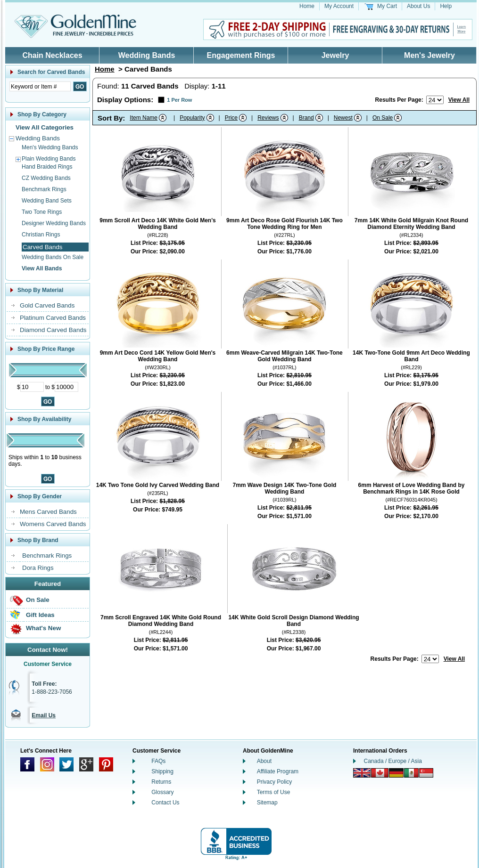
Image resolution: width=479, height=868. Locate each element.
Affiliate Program (278, 771)
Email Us (44, 715)
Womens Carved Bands (53, 524)
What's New (43, 628)
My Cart (387, 6)
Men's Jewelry (429, 55)
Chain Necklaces (52, 55)
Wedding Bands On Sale (53, 257)
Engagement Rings (241, 55)
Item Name (144, 118)
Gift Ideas (40, 615)
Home (307, 6)
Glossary (162, 792)
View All (459, 100)
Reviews (268, 118)
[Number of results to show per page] (435, 100)
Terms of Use (274, 792)
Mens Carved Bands (48, 512)
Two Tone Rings (42, 212)
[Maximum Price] (66, 387)
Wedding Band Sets (47, 201)
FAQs (158, 761)
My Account (339, 6)
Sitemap (267, 803)
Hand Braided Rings (47, 167)
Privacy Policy (275, 782)
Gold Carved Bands (47, 305)
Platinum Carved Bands (53, 318)
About (264, 761)
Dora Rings (38, 568)
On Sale (38, 600)
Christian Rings (41, 235)
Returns (161, 782)
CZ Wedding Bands (46, 178)
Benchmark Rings (44, 189)
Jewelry (335, 55)
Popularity (192, 118)
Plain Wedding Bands (49, 159)
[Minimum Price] (32, 387)
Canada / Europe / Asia (393, 761)
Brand (306, 118)
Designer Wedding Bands (54, 223)
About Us (418, 6)
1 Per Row (179, 100)
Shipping (162, 771)
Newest (343, 118)
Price (231, 118)
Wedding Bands (147, 55)
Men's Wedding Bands (50, 147)
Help (446, 6)
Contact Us (165, 803)
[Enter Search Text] (40, 86)
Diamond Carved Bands (53, 330)
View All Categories (45, 127)
